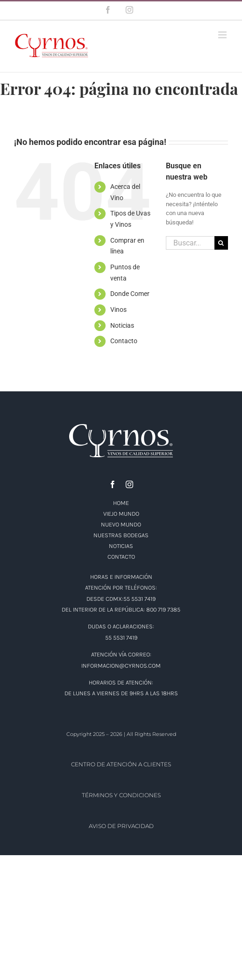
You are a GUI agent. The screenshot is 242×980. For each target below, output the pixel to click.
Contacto (124, 341)
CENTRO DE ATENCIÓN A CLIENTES (121, 764)
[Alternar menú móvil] (223, 35)
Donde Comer (130, 294)
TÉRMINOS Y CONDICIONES (121, 795)
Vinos (118, 310)
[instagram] (129, 484)
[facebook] (113, 484)
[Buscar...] (190, 243)
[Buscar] (221, 243)
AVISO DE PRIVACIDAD (121, 826)
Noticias (122, 325)
